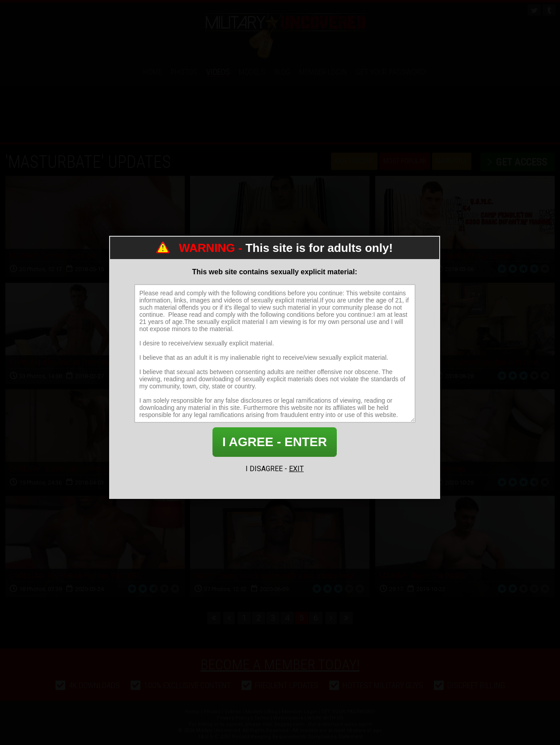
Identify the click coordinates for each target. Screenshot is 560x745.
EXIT (296, 469)
